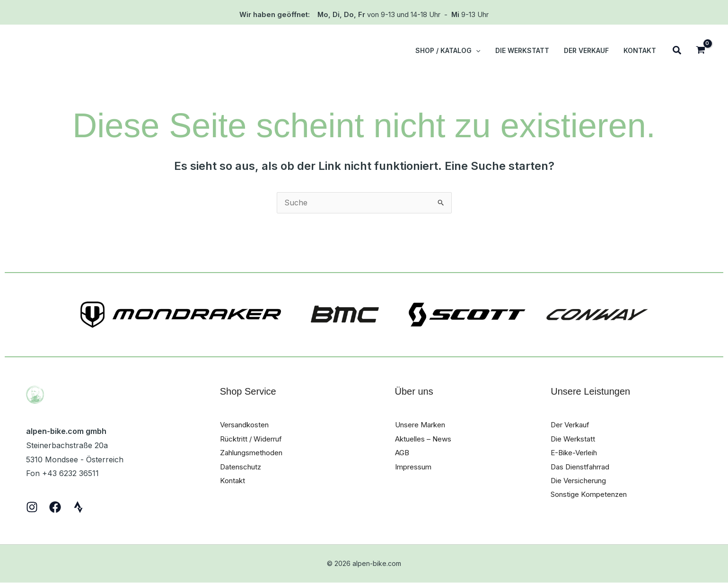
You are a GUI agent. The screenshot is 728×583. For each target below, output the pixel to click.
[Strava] (78, 508)
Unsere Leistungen (590, 392)
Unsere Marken (423, 425)
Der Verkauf (573, 425)
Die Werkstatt (575, 439)
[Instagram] (32, 508)
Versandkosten (247, 425)
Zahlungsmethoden (254, 453)
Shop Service (248, 392)
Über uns (414, 392)
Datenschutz (243, 467)
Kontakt (234, 481)
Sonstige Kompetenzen (592, 495)
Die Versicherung (581, 481)
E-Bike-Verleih (576, 453)
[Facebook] (55, 508)
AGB (403, 453)
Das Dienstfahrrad (583, 467)
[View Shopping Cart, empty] (700, 51)
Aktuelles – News (426, 439)
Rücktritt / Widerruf (255, 439)
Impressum (415, 467)
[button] (481, 51)
